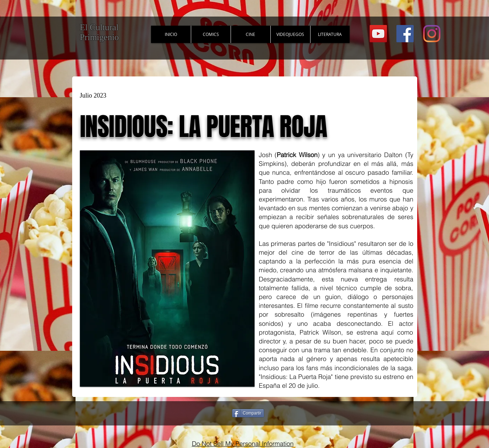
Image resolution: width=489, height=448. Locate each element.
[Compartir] (248, 413)
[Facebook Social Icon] (405, 34)
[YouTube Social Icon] (378, 34)
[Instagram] (432, 34)
